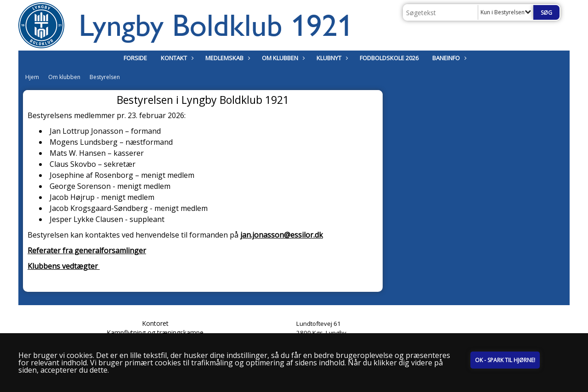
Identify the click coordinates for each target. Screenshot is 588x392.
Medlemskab (227, 58)
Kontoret (155, 323)
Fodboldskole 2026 (389, 58)
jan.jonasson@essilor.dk (282, 235)
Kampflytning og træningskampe (155, 332)
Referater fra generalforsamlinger (87, 250)
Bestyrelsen (105, 77)
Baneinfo (448, 58)
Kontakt (176, 58)
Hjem (32, 77)
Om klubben (282, 58)
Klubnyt (331, 58)
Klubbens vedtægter (64, 266)
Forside (135, 58)
